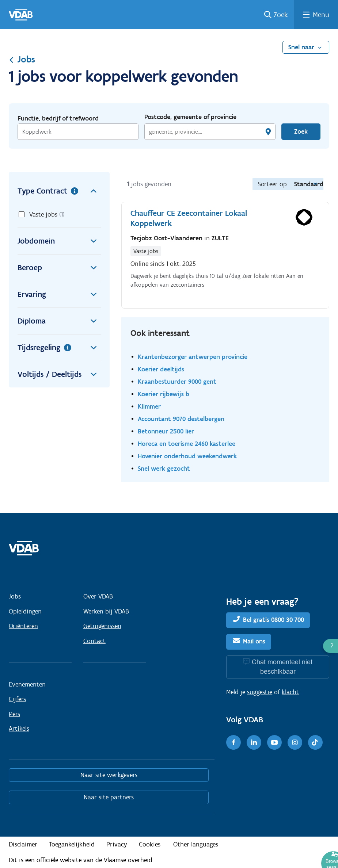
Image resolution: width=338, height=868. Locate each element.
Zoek (281, 15)
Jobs (22, 59)
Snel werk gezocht (164, 468)
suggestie (260, 692)
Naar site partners (109, 797)
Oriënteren (23, 626)
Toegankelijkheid (72, 844)
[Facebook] (233, 742)
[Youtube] (274, 742)
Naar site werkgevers (109, 775)
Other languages (196, 844)
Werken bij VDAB (106, 611)
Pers (14, 714)
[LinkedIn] (254, 742)
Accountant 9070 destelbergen (181, 419)
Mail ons (254, 641)
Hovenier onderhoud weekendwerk (187, 456)
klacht (290, 692)
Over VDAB (98, 596)
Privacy (117, 844)
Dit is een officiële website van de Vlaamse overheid (81, 860)
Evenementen (27, 684)
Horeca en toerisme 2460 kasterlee (187, 443)
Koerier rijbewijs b (164, 394)
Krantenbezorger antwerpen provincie (193, 357)
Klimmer (149, 406)
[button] (331, 646)
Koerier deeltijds (161, 369)
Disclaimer (23, 844)
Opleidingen (25, 611)
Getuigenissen (102, 626)
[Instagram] (295, 742)
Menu (321, 15)
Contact (94, 641)
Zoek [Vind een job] (301, 131)
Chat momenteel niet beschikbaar (282, 667)
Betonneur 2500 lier (166, 431)
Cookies (150, 844)
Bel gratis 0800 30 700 (274, 620)
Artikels (19, 729)
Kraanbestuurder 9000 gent (177, 381)
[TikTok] (315, 742)
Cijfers (17, 699)
